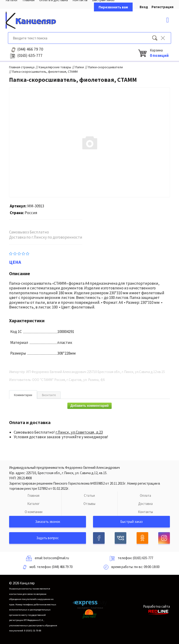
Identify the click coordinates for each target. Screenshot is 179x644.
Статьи (89, 495)
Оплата (145, 495)
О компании (34, 512)
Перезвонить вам (113, 7)
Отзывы (89, 504)
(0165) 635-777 (143, 558)
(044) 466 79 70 (62, 567)
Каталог (33, 504)
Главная (33, 495)
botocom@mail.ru (56, 558)
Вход (144, 7)
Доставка (145, 504)
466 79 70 (30, 49)
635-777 (30, 55)
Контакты (145, 512)
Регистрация (162, 7)
